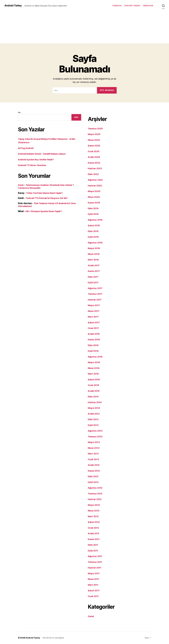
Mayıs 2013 (94, 442)
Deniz (21, 185)
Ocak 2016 (94, 385)
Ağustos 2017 (96, 288)
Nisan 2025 (94, 140)
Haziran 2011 (95, 568)
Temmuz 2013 (96, 437)
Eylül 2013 (94, 425)
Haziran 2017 (95, 300)
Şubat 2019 (94, 225)
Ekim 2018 (94, 231)
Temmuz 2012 (96, 494)
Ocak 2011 (94, 596)
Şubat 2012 (94, 522)
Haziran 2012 (95, 499)
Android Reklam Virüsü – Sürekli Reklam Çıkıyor (44, 154)
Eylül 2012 (94, 482)
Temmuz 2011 (96, 562)
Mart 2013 (94, 454)
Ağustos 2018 (96, 243)
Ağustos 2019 (96, 220)
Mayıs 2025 (94, 134)
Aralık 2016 (94, 334)
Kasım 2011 (94, 539)
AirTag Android (26, 148)
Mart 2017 (94, 317)
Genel (91, 616)
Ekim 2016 (94, 345)
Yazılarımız (117, 5)
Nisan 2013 (94, 448)
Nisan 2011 (94, 579)
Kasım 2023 (94, 163)
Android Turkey (13, 6)
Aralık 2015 (94, 391)
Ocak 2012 (94, 528)
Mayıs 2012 (94, 505)
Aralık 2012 (94, 465)
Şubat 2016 (94, 379)
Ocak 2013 (94, 459)
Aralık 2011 (94, 533)
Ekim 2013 (94, 419)
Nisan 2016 (94, 368)
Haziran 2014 (95, 402)
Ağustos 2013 (96, 431)
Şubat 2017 (94, 322)
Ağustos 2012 (96, 488)
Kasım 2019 (94, 203)
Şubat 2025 (94, 146)
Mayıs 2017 (94, 305)
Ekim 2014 (94, 397)
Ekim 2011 (93, 545)
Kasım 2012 (94, 471)
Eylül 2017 (94, 282)
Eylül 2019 (94, 214)
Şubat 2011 (94, 590)
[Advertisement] (84, 28)
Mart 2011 (93, 585)
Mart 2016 (94, 374)
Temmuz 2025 (96, 129)
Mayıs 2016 (94, 362)
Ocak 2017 (94, 328)
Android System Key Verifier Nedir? (37, 160)
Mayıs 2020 (94, 191)
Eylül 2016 (94, 351)
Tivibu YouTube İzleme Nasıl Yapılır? (46, 193)
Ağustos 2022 (96, 180)
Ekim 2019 (94, 208)
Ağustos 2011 (95, 556)
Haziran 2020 (95, 186)
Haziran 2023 (95, 168)
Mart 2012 (94, 516)
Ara (19, 112)
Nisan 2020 (94, 197)
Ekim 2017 (94, 277)
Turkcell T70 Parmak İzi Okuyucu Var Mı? (48, 198)
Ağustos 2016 (96, 357)
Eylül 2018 (94, 237)
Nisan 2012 (94, 511)
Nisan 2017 (94, 311)
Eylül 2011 (93, 551)
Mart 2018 (94, 260)
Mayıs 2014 (94, 408)
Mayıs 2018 (94, 248)
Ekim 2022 (94, 174)
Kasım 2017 (94, 271)
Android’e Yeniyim (132, 5)
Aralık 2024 (94, 157)
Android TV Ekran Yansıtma (33, 165)
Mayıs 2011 (94, 573)
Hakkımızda (148, 5)
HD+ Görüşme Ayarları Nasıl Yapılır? (45, 211)
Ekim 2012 (94, 476)
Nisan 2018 (94, 254)
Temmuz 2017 (96, 294)
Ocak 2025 (94, 151)
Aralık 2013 (94, 414)
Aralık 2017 (94, 265)
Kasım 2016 (94, 339)
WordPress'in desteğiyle (54, 638)
